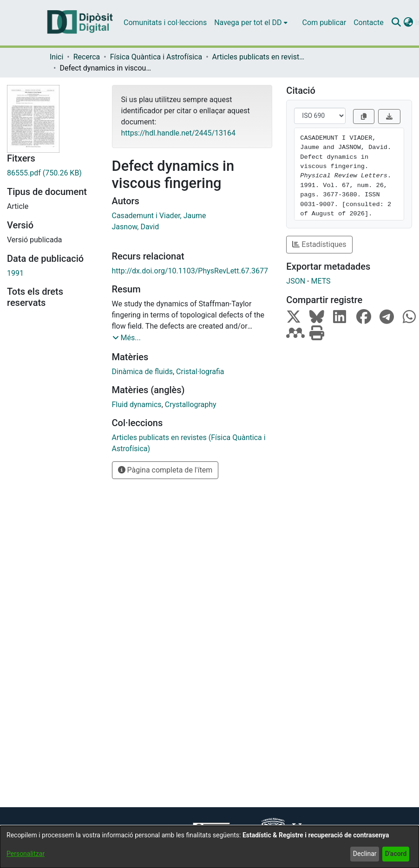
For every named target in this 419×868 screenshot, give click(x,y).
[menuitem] (251, 23)
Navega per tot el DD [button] (248, 23)
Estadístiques (319, 244)
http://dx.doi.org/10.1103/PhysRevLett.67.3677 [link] (190, 271)
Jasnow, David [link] (136, 227)
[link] (52, 173)
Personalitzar (26, 854)
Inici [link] (56, 57)
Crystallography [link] (191, 405)
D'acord (396, 854)
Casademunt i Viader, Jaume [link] (159, 216)
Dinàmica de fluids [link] (142, 372)
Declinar (365, 854)
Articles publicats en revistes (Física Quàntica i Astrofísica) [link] (259, 57)
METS (321, 281)
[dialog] (209, 847)
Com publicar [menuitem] (324, 23)
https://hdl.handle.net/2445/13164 (178, 133)
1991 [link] (15, 273)
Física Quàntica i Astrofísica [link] (156, 57)
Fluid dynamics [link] (137, 405)
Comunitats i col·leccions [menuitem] (165, 23)
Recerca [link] (87, 57)
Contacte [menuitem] (368, 23)
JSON (296, 281)
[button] (396, 23)
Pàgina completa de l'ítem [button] (165, 470)
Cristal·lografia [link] (200, 372)
